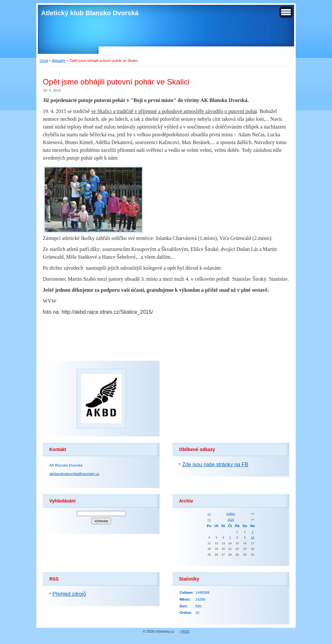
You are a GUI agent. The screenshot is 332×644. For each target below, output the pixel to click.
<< (209, 514)
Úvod (44, 61)
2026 (231, 520)
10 (253, 537)
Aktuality (59, 61)
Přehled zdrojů (69, 594)
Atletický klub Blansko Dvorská (90, 13)
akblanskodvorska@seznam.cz (74, 474)
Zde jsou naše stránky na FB (215, 464)
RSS (186, 631)
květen (231, 514)
